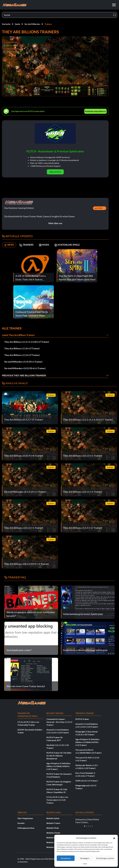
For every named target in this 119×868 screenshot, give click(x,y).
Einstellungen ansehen (105, 858)
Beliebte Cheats (53, 833)
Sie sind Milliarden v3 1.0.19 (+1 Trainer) (23, 362)
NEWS (10, 245)
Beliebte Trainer (53, 823)
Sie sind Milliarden (32, 24)
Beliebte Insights (54, 842)
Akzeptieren (66, 858)
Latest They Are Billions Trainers (19, 335)
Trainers (48, 24)
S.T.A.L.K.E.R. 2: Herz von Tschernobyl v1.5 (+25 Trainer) (57, 800)
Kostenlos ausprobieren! (95, 111)
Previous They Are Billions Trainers (25, 375)
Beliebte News (53, 838)
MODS (48, 245)
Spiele (17, 24)
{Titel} (85, 864)
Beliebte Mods (53, 828)
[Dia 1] (85, 826)
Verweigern (85, 858)
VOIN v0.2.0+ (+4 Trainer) (87, 781)
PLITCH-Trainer (82, 719)
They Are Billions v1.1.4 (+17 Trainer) (22, 348)
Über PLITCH (55, 172)
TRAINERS (29, 245)
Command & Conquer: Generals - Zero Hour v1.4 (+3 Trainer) (59, 722)
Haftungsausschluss (26, 828)
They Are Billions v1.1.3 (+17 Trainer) (22, 355)
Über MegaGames (25, 818)
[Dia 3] (88, 826)
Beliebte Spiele (53, 818)
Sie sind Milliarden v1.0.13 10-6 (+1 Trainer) (25, 368)
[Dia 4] (90, 826)
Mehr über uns (55, 223)
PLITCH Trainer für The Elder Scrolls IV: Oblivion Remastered (59, 756)
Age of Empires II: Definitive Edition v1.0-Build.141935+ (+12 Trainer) (87, 742)
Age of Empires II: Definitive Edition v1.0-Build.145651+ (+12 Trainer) (58, 766)
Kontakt (21, 823)
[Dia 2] (87, 826)
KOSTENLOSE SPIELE (73, 245)
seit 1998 (98, 208)
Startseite (6, 24)
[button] (114, 838)
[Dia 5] (92, 826)
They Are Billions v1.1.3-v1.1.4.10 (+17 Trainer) (27, 342)
